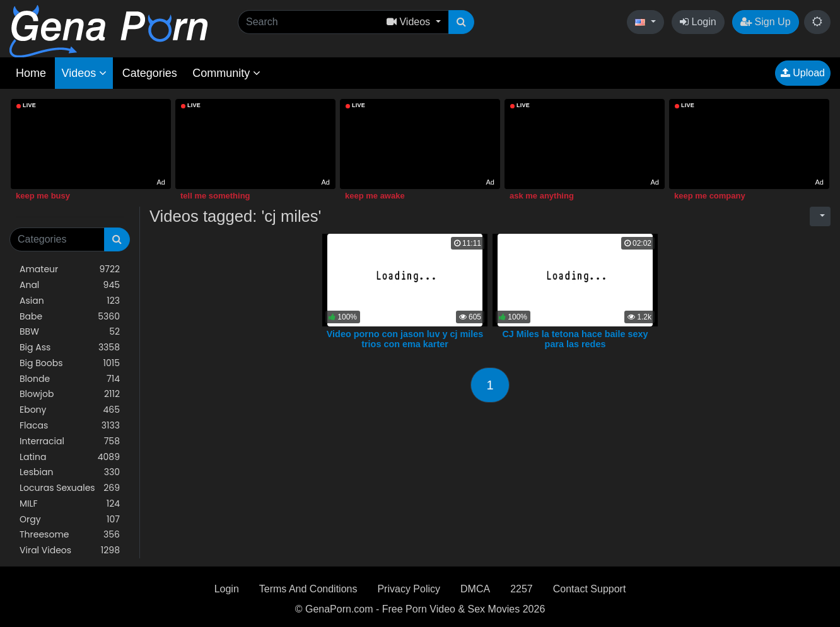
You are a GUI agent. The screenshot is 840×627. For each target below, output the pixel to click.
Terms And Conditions (308, 589)
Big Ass (70, 348)
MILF (70, 504)
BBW (70, 332)
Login (698, 22)
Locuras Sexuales (70, 488)
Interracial (70, 441)
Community (226, 73)
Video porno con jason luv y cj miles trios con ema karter (405, 339)
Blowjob (70, 394)
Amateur (70, 269)
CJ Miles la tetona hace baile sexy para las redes (575, 339)
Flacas (70, 426)
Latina (70, 457)
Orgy (70, 520)
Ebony (70, 410)
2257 (522, 589)
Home (31, 73)
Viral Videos (70, 550)
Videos (84, 73)
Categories (150, 73)
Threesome (70, 535)
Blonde (70, 379)
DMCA (475, 589)
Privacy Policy (409, 589)
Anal (70, 285)
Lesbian (70, 472)
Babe (70, 317)
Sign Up (765, 22)
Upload (803, 73)
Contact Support (590, 589)
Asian (70, 301)
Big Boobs (70, 363)
